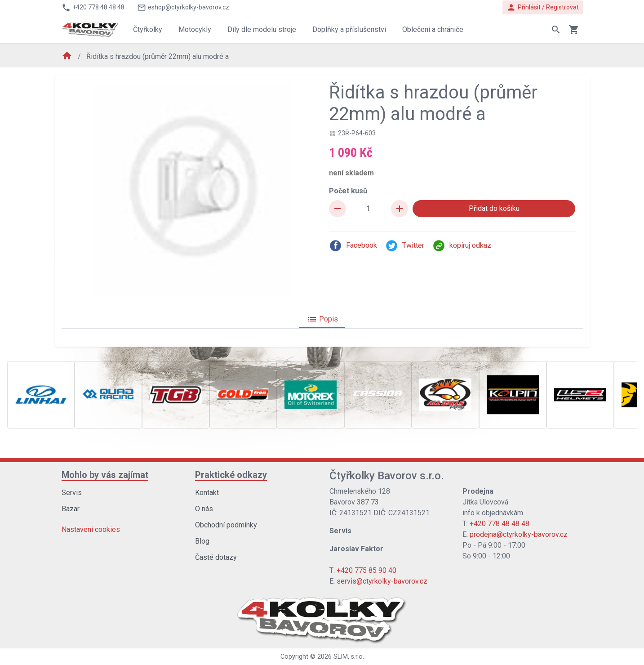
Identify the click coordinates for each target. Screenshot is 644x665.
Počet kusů (348, 191)
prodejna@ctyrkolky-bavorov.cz (519, 534)
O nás (204, 509)
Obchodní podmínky (226, 525)
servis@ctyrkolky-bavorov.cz (382, 581)
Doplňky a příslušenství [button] (349, 29)
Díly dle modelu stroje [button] (262, 29)
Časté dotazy (216, 557)
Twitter (405, 246)
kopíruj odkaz (462, 246)
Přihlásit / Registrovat (543, 7)
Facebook (353, 246)
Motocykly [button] (195, 29)
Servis (72, 493)
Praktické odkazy (231, 475)
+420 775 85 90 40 (366, 570)
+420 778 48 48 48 (500, 524)
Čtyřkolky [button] (148, 29)
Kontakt (207, 493)
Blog (202, 541)
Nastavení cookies (91, 529)
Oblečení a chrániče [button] (433, 29)
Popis (322, 319)
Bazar (71, 509)
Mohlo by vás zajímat (105, 475)
